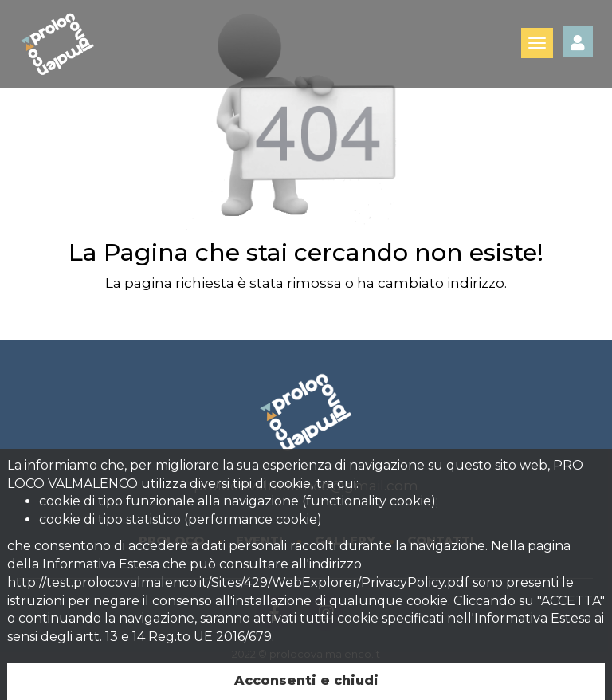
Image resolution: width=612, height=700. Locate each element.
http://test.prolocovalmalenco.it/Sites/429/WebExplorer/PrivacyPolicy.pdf (238, 582)
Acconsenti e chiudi (306, 680)
